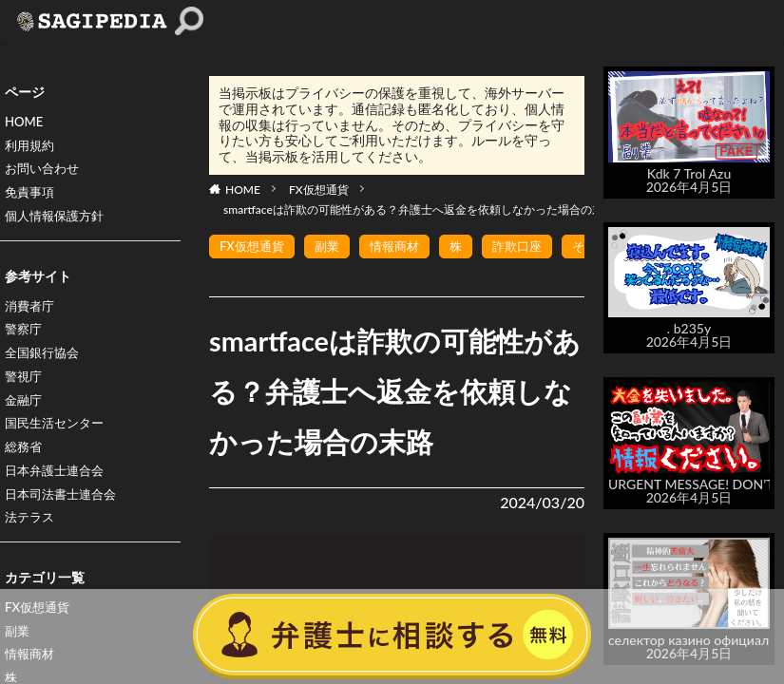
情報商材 (403, 247)
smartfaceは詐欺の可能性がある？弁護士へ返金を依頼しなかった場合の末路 (419, 209)
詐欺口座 (530, 247)
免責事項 (31, 197)
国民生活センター (58, 437)
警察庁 (25, 338)
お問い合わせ (45, 172)
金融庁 (25, 412)
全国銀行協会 (45, 362)
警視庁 (25, 387)
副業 (333, 247)
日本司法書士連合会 (65, 511)
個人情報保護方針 (58, 222)
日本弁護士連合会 (58, 486)
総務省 (25, 461)
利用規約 (31, 148)
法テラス (31, 535)
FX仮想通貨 (319, 190)
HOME (25, 123)
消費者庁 (31, 313)
